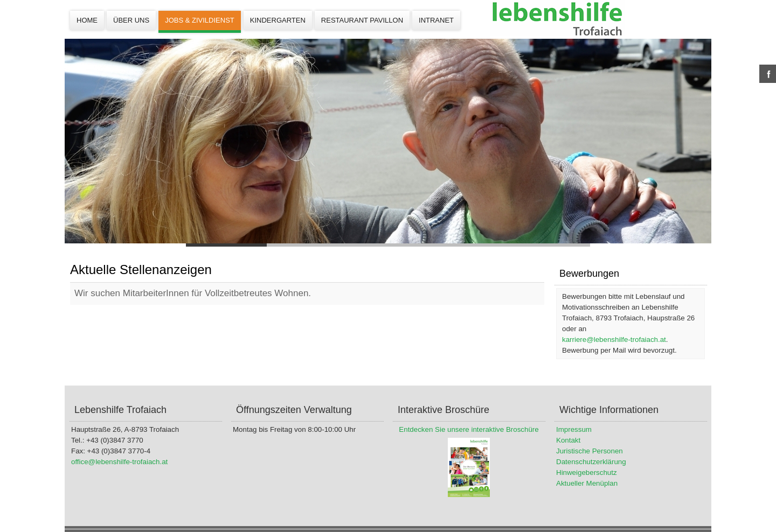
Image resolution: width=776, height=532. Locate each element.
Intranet (436, 20)
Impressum (574, 429)
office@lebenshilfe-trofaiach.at (119, 462)
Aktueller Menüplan (587, 483)
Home (87, 20)
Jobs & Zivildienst (200, 20)
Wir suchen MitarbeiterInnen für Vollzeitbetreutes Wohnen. (193, 293)
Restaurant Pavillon (362, 20)
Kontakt (568, 440)
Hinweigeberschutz (587, 472)
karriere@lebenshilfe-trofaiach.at (614, 339)
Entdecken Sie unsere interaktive (451, 429)
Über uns (131, 20)
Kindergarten (278, 20)
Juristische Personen (590, 451)
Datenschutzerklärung (591, 462)
